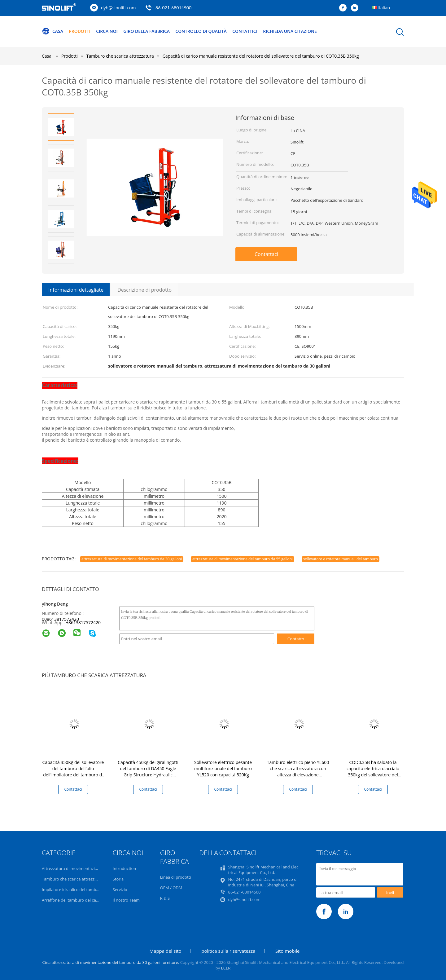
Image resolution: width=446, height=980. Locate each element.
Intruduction (124, 868)
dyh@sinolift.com (118, 8)
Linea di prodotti (176, 877)
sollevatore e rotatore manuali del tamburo (341, 559)
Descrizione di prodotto (144, 290)
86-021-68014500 (173, 8)
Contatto (296, 639)
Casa (52, 31)
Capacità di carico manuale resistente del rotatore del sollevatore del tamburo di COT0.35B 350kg (261, 56)
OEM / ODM (171, 888)
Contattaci (266, 254)
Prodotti (80, 31)
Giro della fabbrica (147, 31)
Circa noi (107, 31)
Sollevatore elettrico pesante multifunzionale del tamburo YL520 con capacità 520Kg (223, 768)
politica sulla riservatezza (228, 951)
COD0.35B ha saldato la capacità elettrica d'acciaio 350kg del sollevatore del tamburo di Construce (373, 772)
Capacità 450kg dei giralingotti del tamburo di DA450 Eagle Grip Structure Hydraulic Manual (148, 772)
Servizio (120, 890)
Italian (384, 8)
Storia (118, 879)
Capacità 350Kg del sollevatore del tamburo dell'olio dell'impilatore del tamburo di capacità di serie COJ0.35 (73, 772)
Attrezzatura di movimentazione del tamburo (84, 868)
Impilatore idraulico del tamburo (72, 890)
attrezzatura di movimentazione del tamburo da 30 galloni (132, 559)
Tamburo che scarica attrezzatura (73, 879)
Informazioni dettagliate (76, 290)
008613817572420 (60, 619)
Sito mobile (287, 951)
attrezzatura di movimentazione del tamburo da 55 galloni (243, 559)
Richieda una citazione (292, 31)
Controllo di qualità (202, 31)
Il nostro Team (126, 900)
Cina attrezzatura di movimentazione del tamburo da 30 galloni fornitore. (111, 962)
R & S (165, 898)
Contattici (246, 31)
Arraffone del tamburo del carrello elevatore (83, 900)
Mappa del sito (166, 951)
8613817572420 (85, 622)
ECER (226, 968)
